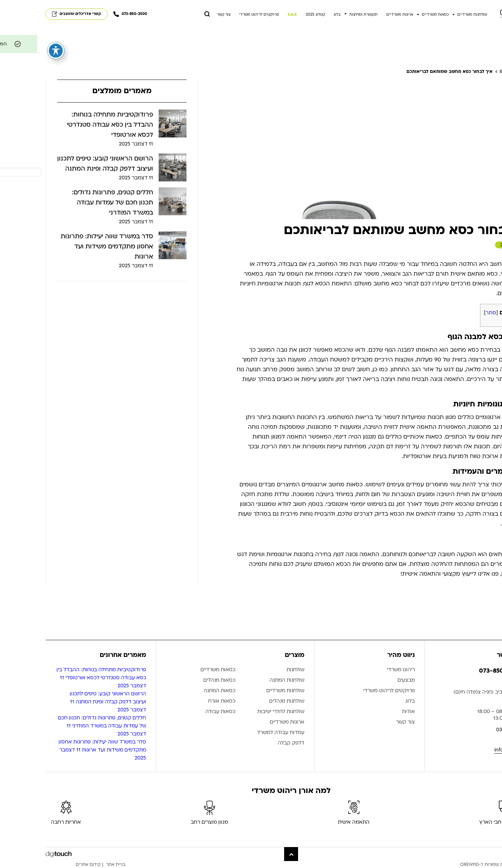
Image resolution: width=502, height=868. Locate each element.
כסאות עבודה (180, 712)
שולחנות (255, 670)
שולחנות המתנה (247, 680)
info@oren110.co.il (475, 750)
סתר (451, 313)
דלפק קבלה (251, 743)
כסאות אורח (182, 701)
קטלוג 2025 (275, 15)
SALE (252, 15)
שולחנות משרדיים (432, 15)
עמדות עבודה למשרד (241, 733)
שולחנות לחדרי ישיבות (241, 712)
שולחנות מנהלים (247, 701)
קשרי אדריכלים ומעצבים (36, 14)
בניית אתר (76, 865)
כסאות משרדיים (395, 15)
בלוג (297, 15)
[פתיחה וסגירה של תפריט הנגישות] (16, 49)
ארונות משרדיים (360, 15)
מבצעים (366, 680)
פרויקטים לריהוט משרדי (219, 15)
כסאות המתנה (179, 691)
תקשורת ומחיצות (323, 15)
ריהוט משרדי (361, 670)
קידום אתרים (48, 865)
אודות (368, 712)
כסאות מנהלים (179, 680)
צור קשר (184, 15)
